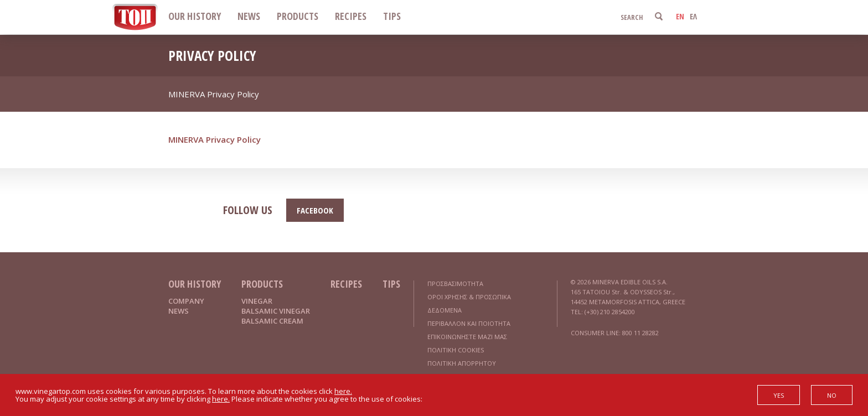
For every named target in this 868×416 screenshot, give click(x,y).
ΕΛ (693, 16)
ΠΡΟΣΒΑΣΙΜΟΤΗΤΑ (455, 284)
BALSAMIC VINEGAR (276, 311)
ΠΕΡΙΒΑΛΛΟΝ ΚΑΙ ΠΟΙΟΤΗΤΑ (469, 323)
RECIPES (351, 16)
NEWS (249, 16)
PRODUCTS (298, 16)
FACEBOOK (315, 210)
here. (343, 391)
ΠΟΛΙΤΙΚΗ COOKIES (456, 350)
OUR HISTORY (195, 16)
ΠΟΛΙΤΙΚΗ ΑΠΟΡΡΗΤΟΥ (462, 363)
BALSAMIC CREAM (272, 321)
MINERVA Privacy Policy (215, 139)
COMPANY (186, 301)
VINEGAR (257, 301)
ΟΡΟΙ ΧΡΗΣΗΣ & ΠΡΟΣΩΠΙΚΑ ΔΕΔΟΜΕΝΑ (469, 303)
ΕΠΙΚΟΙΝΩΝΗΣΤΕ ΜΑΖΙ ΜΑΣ (467, 337)
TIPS (392, 16)
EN (680, 16)
